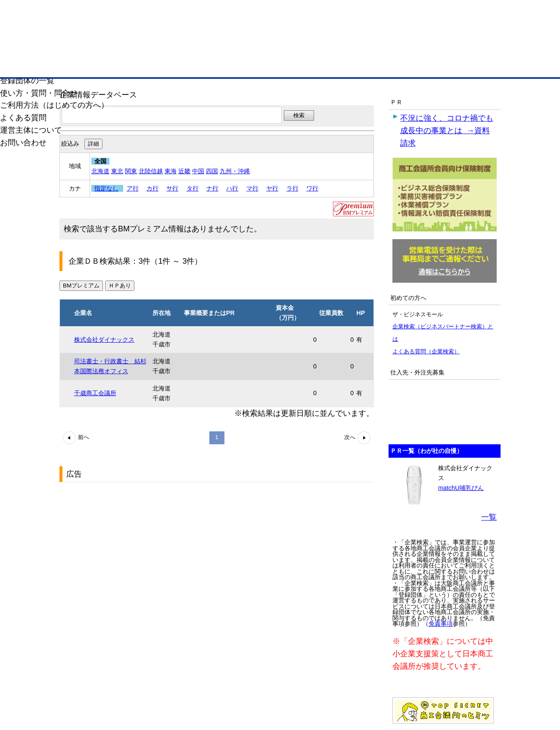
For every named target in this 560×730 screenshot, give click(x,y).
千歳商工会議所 (95, 393)
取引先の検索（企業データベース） (216, 65)
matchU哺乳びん (461, 488)
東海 (171, 171)
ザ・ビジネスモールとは (389, 15)
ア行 (133, 188)
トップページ (87, 64)
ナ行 (212, 188)
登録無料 (101, 47)
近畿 (184, 171)
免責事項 (441, 624)
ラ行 (292, 188)
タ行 (193, 188)
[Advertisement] (124, 540)
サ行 (172, 188)
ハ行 (232, 188)
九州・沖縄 (235, 171)
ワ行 (312, 188)
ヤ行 (272, 188)
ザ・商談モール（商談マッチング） (345, 65)
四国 (212, 171)
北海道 (100, 171)
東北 (117, 171)
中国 (198, 171)
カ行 (152, 188)
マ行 (252, 188)
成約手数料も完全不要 (213, 47)
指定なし (106, 188)
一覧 (489, 517)
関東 (131, 171)
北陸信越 (151, 171)
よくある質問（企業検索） (426, 351)
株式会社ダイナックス (104, 340)
